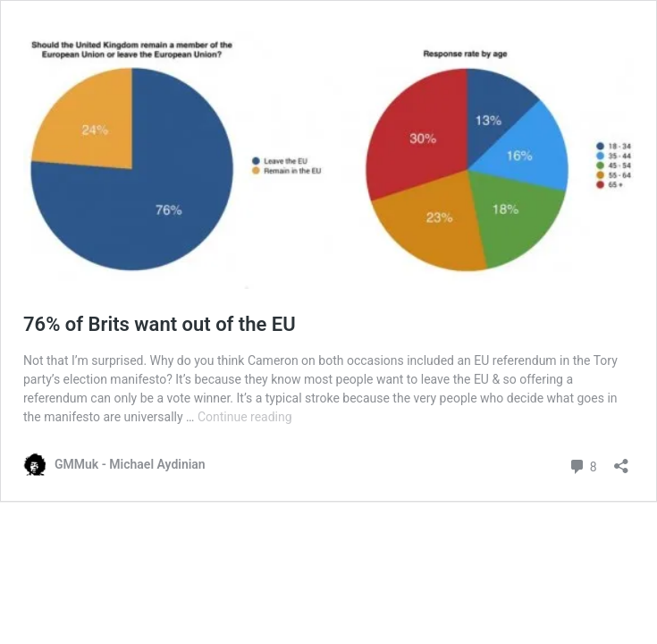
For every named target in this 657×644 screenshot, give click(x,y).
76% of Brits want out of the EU (160, 324)
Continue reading (245, 417)
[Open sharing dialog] (621, 460)
